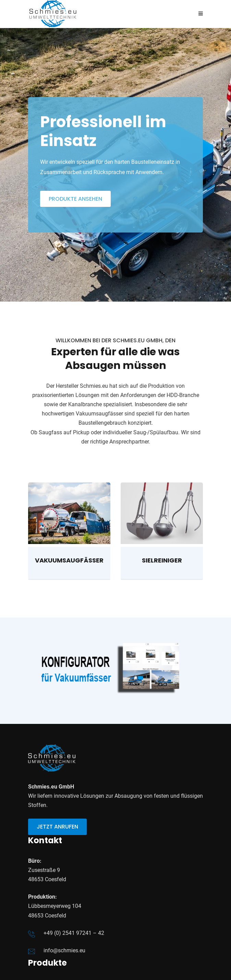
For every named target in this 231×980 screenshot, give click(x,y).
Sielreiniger (162, 560)
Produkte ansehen (75, 198)
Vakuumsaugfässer (69, 560)
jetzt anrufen (57, 827)
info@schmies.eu (64, 950)
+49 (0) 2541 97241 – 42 (74, 933)
